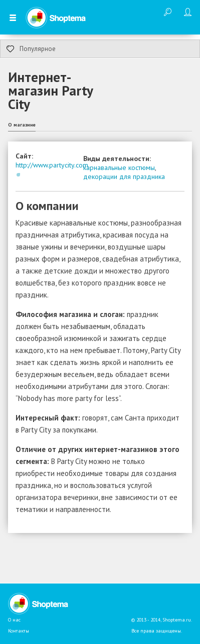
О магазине (22, 125)
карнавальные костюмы (119, 167)
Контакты (19, 631)
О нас (14, 620)
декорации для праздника (124, 176)
